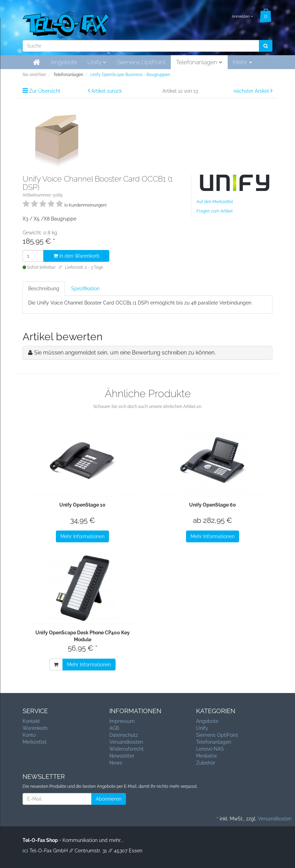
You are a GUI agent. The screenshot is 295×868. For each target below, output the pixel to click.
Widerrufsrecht (127, 749)
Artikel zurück (107, 91)
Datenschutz (124, 735)
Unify (97, 62)
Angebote (64, 62)
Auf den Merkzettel (215, 202)
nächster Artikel (252, 91)
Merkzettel (35, 742)
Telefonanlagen (199, 62)
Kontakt (31, 721)
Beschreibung (44, 289)
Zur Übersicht (45, 91)
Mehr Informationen (82, 536)
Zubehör (206, 763)
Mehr (242, 62)
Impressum (122, 721)
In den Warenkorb (77, 256)
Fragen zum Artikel (214, 211)
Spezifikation (85, 289)
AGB (114, 728)
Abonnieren (109, 799)
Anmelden (242, 16)
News (116, 763)
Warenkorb (35, 728)
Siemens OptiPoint (141, 62)
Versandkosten (126, 742)
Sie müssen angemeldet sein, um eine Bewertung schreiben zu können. (125, 353)
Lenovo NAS (210, 749)
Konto (29, 735)
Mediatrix (206, 756)
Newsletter (122, 756)
